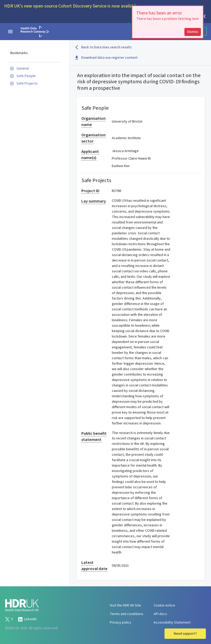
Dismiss (193, 32)
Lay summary (94, 201)
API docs (160, 614)
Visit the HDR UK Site (125, 605)
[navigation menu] (10, 32)
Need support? (185, 634)
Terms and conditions (127, 614)
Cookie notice (164, 605)
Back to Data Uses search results (103, 47)
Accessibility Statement (172, 623)
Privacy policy (120, 623)
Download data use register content (106, 58)
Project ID (90, 191)
